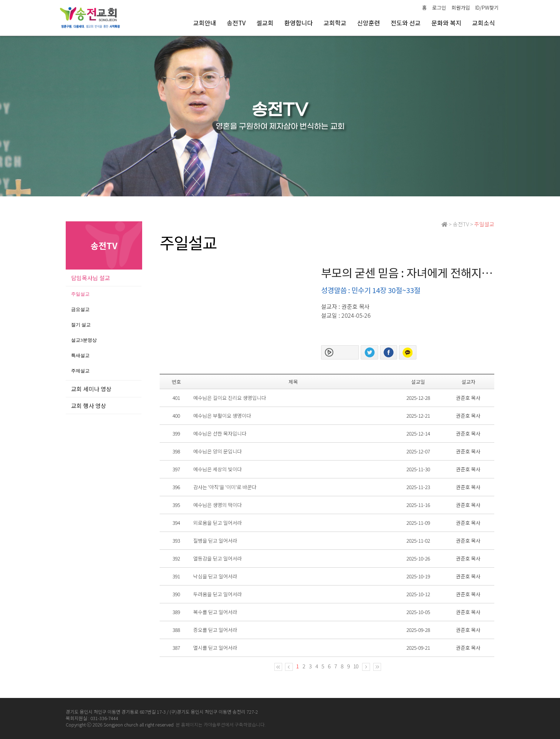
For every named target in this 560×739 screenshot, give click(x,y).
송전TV (236, 23)
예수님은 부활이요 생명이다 (222, 416)
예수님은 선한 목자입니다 (220, 433)
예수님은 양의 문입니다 (217, 451)
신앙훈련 (369, 23)
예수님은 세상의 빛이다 (217, 469)
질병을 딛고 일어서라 (215, 541)
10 (356, 666)
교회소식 (484, 23)
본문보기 (345, 352)
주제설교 (80, 371)
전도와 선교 (406, 23)
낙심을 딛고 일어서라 (215, 576)
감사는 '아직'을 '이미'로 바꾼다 (225, 487)
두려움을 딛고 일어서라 (217, 594)
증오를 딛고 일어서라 (215, 630)
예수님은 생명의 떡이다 (217, 505)
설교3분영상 (84, 340)
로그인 (439, 7)
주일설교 (80, 294)
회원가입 (461, 7)
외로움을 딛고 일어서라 (217, 523)
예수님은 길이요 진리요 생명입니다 (230, 398)
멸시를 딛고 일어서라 (215, 648)
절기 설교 (81, 325)
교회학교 (335, 23)
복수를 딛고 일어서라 (215, 612)
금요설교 (80, 309)
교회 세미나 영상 (91, 389)
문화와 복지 (446, 23)
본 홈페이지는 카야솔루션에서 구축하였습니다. (221, 725)
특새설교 (80, 355)
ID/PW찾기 (487, 7)
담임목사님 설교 (91, 278)
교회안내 (205, 23)
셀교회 (265, 23)
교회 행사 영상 (89, 406)
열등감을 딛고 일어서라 (217, 558)
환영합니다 (299, 23)
